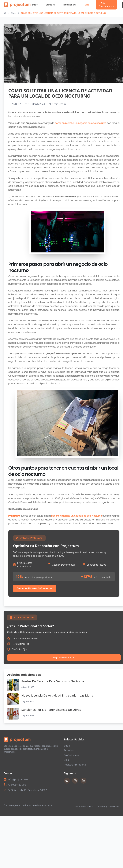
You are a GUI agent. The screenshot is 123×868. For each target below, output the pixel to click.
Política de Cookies (84, 807)
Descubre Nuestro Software (35, 588)
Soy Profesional (106, 5)
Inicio (35, 5)
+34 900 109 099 (17, 785)
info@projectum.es (18, 779)
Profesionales (70, 5)
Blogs (13, 13)
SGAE (58, 498)
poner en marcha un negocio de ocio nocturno (80, 123)
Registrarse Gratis (64, 657)
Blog (87, 5)
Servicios (50, 5)
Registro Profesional (75, 765)
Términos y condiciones (108, 807)
